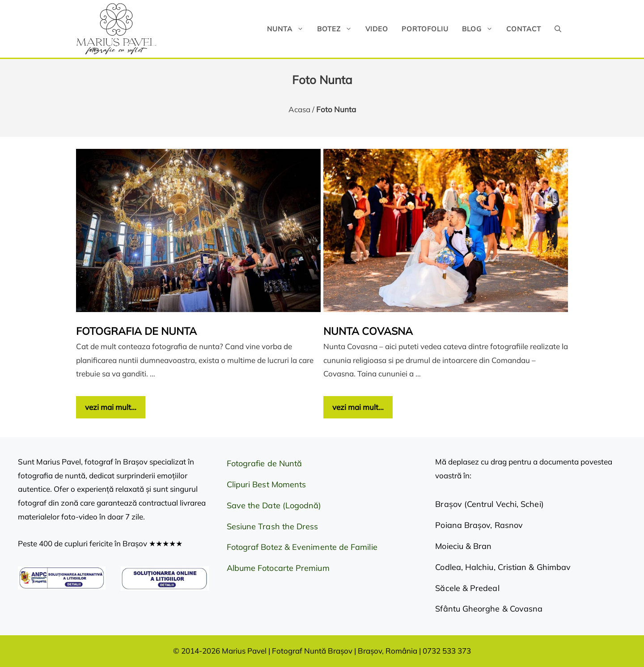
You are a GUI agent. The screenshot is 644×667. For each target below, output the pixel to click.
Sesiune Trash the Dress (273, 526)
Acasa (299, 109)
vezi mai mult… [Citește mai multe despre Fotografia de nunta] (111, 407)
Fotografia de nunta (136, 331)
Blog (481, 29)
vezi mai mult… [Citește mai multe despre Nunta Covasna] (358, 407)
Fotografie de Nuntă (265, 463)
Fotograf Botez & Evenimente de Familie (302, 547)
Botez (338, 29)
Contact (524, 29)
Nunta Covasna (368, 331)
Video (377, 29)
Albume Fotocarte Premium (278, 568)
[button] (558, 29)
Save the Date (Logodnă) (274, 505)
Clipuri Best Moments (267, 484)
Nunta (289, 29)
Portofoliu (425, 29)
